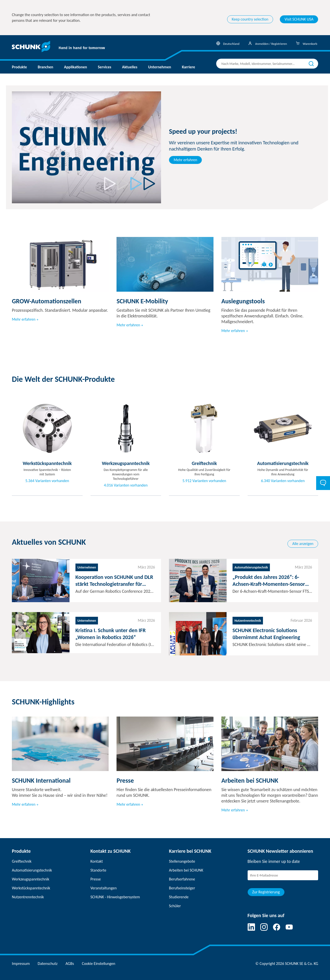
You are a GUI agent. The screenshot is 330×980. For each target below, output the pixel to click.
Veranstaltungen (104, 888)
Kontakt (97, 861)
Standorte (98, 870)
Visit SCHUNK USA (299, 19)
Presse (96, 879)
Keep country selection (250, 19)
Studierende (179, 897)
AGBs (70, 964)
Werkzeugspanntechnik (31, 879)
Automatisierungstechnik (32, 870)
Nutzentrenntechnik (28, 897)
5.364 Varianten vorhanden (47, 481)
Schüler (175, 906)
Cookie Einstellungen (99, 964)
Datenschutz (47, 964)
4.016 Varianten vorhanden (126, 485)
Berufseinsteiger (182, 888)
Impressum (21, 964)
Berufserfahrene (182, 879)
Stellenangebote (182, 861)
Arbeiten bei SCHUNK (186, 870)
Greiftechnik (22, 861)
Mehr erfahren (185, 160)
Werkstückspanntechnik (31, 888)
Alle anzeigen (303, 544)
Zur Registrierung (266, 892)
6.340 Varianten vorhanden (283, 481)
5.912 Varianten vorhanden (204, 481)
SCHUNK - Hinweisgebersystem (115, 897)
